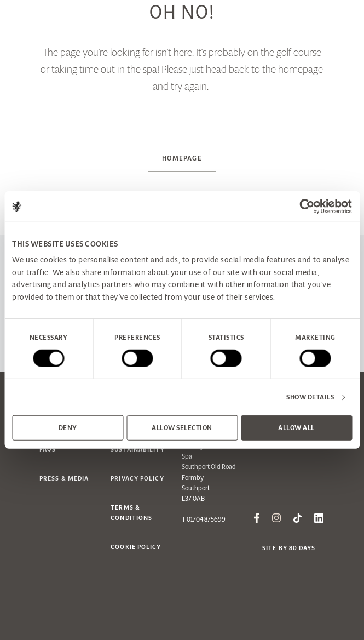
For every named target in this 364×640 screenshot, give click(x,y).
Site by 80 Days (289, 548)
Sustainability (137, 449)
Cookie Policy (136, 547)
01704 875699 (206, 519)
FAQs (48, 449)
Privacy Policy (137, 478)
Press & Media (64, 478)
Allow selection (182, 428)
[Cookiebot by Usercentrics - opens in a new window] (304, 207)
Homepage (182, 158)
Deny (68, 428)
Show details (310, 397)
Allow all (296, 428)
